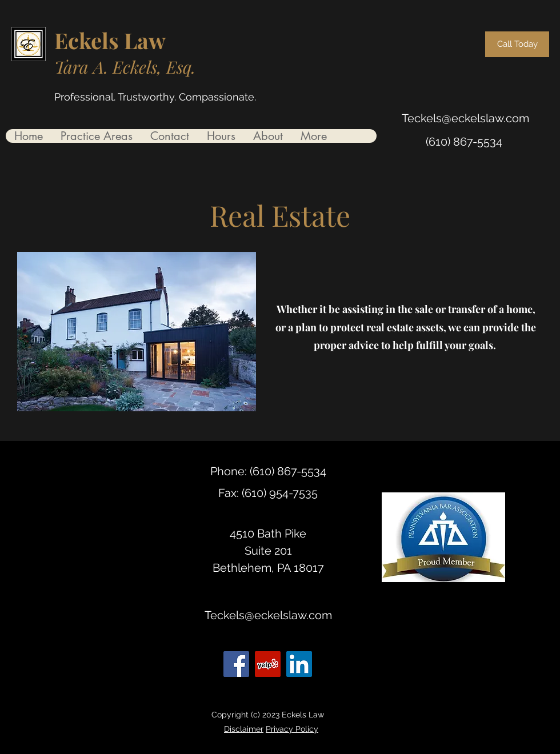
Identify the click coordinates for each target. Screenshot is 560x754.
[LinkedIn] (299, 664)
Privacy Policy (292, 729)
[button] (96, 136)
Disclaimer (244, 729)
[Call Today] (517, 44)
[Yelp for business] (268, 664)
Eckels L (96, 40)
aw (151, 40)
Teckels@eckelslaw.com (465, 118)
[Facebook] (236, 664)
